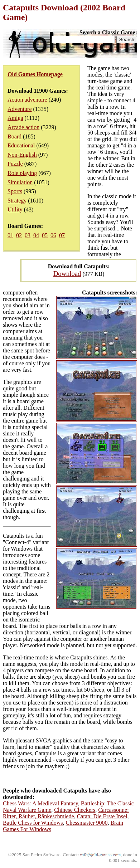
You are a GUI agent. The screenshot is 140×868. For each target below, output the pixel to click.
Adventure (20, 109)
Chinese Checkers (75, 810)
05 (45, 235)
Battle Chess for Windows (33, 823)
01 (10, 235)
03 (28, 235)
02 (19, 235)
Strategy (17, 201)
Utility (15, 209)
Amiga (15, 118)
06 (53, 235)
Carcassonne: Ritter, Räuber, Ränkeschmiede (66, 813)
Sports (15, 191)
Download (67, 274)
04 (36, 235)
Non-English (22, 155)
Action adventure (27, 100)
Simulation (20, 182)
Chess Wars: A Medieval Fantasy (40, 803)
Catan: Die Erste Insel (102, 816)
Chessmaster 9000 (87, 823)
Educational (21, 145)
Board (15, 136)
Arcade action (23, 127)
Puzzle (15, 164)
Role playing (22, 173)
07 (62, 235)
